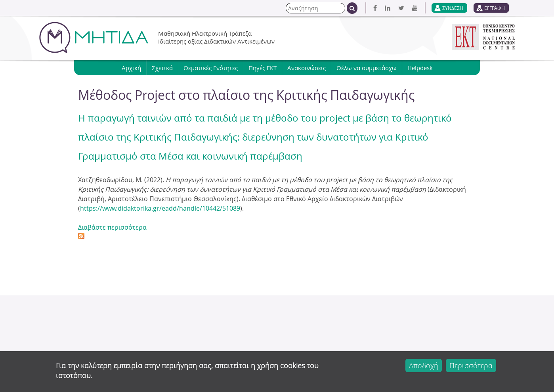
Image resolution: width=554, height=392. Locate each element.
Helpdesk (420, 68)
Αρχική (131, 68)
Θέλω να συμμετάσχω (367, 68)
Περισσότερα (471, 365)
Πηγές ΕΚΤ (263, 68)
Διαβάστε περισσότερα (112, 227)
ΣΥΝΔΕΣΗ (453, 8)
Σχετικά (162, 68)
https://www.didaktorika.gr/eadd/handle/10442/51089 (160, 208)
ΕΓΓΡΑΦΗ (495, 8)
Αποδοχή (424, 365)
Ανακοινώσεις (307, 68)
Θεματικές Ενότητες (211, 68)
